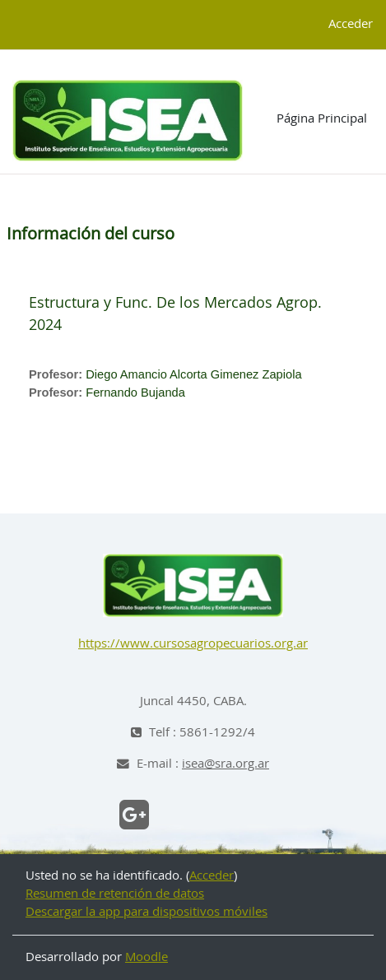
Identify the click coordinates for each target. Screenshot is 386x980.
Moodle (146, 957)
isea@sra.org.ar (226, 764)
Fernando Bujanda (135, 392)
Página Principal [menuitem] (322, 119)
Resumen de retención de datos (115, 894)
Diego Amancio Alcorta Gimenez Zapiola (193, 374)
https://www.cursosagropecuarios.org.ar (193, 644)
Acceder (351, 24)
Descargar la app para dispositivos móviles (146, 912)
